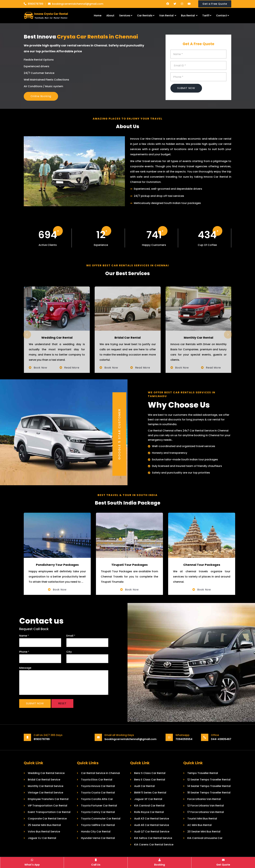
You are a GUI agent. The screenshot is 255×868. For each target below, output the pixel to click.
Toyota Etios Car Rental (97, 780)
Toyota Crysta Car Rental (98, 793)
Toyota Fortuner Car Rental (99, 806)
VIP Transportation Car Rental (47, 806)
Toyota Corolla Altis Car (97, 799)
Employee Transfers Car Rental (48, 799)
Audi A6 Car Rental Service (152, 825)
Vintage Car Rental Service (45, 793)
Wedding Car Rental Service (46, 773)
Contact (223, 16)
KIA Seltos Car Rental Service (153, 838)
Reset (62, 703)
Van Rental (168, 16)
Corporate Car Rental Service (47, 819)
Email (71, 636)
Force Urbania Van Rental (204, 799)
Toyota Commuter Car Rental (101, 819)
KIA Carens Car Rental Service (154, 845)
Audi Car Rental (144, 786)
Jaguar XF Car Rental (148, 799)
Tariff (207, 16)
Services (126, 16)
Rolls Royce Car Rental (149, 812)
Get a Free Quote (215, 4)
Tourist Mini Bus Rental (202, 819)
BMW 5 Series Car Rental (150, 793)
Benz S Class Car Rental (150, 773)
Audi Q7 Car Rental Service (152, 832)
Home (98, 16)
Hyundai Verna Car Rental (98, 838)
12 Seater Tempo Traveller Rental (209, 780)
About (110, 16)
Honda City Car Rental (96, 832)
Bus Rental (189, 16)
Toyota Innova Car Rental (98, 786)
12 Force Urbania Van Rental (206, 806)
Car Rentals (146, 16)
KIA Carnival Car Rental (149, 806)
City (69, 652)
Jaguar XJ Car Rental (42, 838)
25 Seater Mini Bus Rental (44, 825)
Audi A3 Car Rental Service (152, 819)
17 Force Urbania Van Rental (206, 812)
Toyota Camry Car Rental (98, 812)
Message (25, 668)
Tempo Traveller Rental (203, 773)
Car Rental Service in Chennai (100, 773)
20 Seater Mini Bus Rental (204, 832)
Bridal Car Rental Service (44, 780)
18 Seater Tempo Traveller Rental (209, 793)
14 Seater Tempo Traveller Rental (209, 786)
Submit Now (186, 88)
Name (24, 636)
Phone (24, 652)
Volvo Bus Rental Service (44, 832)
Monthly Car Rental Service (46, 786)
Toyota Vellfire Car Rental (98, 825)
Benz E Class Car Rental (150, 780)
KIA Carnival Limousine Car (205, 838)
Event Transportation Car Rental (49, 812)
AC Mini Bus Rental (199, 825)
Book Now (59, 590)
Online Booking (41, 96)
